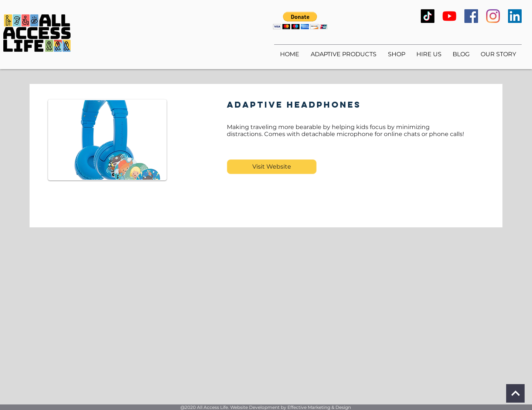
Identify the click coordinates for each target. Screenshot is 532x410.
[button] (300, 21)
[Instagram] (493, 16)
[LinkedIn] (515, 16)
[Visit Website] (272, 167)
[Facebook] (471, 16)
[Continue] (515, 393)
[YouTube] (449, 16)
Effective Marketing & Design (319, 407)
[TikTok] (428, 16)
